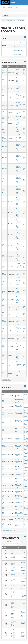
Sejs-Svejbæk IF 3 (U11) (23, 613)
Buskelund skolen (17, 50)
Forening (3, 21)
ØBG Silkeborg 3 (4, 283)
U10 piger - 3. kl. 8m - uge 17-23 (18, 118)
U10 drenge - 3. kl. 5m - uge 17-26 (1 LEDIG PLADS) (18, 72)
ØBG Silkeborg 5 (4, 300)
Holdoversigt (13, 21)
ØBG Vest (4, 486)
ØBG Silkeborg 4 (4, 291)
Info (8, 21)
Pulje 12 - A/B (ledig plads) (24, 266)
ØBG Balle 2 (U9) (4, 514)
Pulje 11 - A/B (24, 275)
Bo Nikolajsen (18, 45)
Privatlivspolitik (10, 7)
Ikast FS (22, 556)
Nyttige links (6, 10)
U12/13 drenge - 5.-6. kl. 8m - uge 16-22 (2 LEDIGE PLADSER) (14, 633)
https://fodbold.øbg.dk (18, 42)
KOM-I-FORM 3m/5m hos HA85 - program (19, 407)
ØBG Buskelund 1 (4, 97)
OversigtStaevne (21, 21)
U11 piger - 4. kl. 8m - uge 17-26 (18, 123)
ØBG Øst (4, 491)
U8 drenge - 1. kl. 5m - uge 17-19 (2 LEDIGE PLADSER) (18, 266)
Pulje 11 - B (13, 598)
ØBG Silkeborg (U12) (4, 131)
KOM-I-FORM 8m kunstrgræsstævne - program (19, 508)
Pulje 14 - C (13, 617)
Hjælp (17, 7)
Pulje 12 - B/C (24, 80)
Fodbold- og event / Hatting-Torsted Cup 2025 (19, 401)
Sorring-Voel (23, 622)
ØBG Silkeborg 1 (4, 266)
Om (4, 7)
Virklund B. (23, 563)
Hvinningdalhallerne (17, 55)
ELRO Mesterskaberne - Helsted (19, 395)
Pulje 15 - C (13, 627)
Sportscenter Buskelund (18, 49)
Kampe (3, 23)
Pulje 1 (12, 553)
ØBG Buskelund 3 (4, 72)
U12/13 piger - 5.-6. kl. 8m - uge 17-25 (18, 139)
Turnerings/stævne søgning (9, 530)
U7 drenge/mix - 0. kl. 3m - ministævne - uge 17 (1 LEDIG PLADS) (18, 202)
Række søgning (6, 379)
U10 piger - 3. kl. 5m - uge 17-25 (18, 112)
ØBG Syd (4, 480)
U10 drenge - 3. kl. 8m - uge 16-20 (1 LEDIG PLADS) (18, 80)
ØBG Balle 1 (23, 551)
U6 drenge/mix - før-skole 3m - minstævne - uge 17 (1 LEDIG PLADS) (18, 147)
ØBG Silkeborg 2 (4, 275)
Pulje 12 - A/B (24, 322)
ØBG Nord (4, 474)
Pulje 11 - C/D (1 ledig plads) (24, 72)
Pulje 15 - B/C (24, 330)
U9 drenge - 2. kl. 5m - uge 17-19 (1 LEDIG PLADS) (18, 322)
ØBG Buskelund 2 (4, 105)
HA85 (22, 605)
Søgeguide (6, 16)
